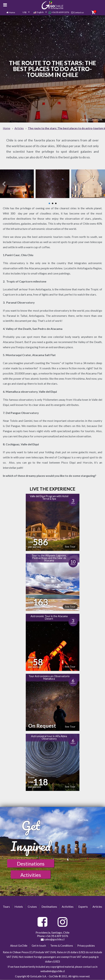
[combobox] (24, 12)
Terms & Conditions (62, 946)
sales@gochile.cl (53, 939)
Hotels (19, 907)
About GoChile (19, 946)
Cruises (32, 907)
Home (12, 12)
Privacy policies (86, 946)
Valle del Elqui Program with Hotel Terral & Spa (49, 497)
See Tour (70, 547)
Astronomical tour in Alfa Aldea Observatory (49, 737)
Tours (6, 907)
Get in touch (39, 946)
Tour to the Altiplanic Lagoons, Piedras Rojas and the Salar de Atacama (49, 558)
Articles (97, 907)
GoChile (83, 820)
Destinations (31, 864)
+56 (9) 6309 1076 (59, 12)
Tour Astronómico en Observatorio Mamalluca (49, 677)
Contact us (79, 12)
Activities (31, 875)
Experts (83, 907)
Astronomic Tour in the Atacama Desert (49, 617)
